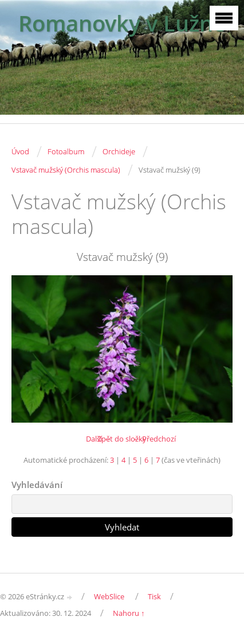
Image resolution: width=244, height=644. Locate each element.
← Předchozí (154, 439)
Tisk (154, 596)
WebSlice (109, 596)
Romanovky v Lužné (122, 23)
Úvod (20, 151)
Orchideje (119, 151)
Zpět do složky (122, 439)
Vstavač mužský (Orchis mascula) (66, 170)
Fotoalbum (66, 151)
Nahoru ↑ (129, 613)
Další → (99, 439)
